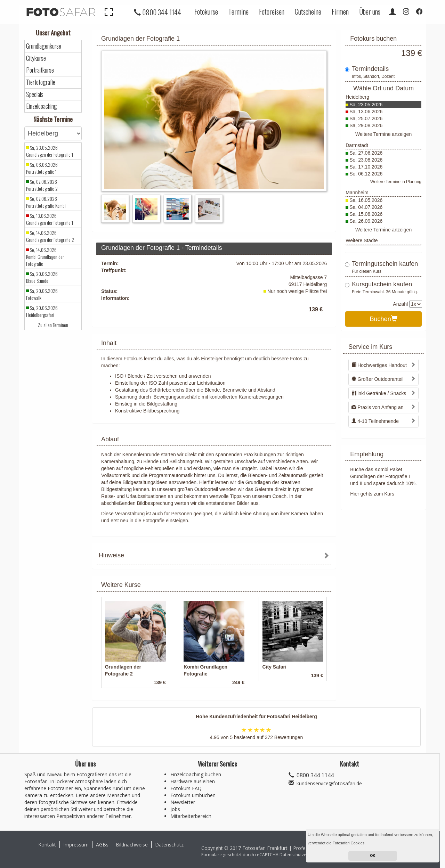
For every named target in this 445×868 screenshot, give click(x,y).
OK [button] (373, 856)
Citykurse (36, 58)
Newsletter (183, 802)
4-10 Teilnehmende (375, 421)
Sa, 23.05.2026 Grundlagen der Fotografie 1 (50, 151)
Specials (35, 94)
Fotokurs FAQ (186, 788)
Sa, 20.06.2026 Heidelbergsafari (42, 311)
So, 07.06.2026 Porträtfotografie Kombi (46, 202)
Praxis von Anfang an (377, 407)
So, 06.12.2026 (366, 174)
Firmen (340, 11)
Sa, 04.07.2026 (366, 207)
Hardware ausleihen (193, 781)
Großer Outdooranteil (377, 379)
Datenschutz (169, 845)
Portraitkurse (40, 70)
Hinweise (111, 555)
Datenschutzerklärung (301, 855)
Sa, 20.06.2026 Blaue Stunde (42, 277)
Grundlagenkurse (44, 46)
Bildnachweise (132, 845)
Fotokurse (206, 11)
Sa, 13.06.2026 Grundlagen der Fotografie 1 (50, 219)
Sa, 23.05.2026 (366, 105)
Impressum (76, 845)
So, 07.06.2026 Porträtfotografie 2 (42, 185)
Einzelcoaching (42, 106)
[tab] (214, 556)
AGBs (102, 845)
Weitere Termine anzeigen (383, 134)
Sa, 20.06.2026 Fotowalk (42, 294)
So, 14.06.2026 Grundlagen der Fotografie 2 (50, 236)
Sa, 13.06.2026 (366, 112)
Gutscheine (308, 11)
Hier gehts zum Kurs (372, 494)
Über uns (370, 11)
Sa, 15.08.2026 (366, 214)
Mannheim (357, 193)
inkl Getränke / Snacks (379, 393)
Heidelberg (357, 97)
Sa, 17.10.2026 (366, 167)
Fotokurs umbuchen (193, 795)
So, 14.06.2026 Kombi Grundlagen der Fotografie (45, 257)
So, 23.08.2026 (366, 160)
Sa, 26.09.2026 (366, 221)
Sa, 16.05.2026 (366, 200)
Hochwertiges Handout (379, 365)
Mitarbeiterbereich (191, 816)
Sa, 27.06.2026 (366, 153)
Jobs (175, 809)
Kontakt (47, 845)
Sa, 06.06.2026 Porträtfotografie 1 (42, 168)
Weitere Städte (362, 240)
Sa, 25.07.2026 (366, 118)
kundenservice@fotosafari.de (329, 783)
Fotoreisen (272, 11)
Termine (238, 11)
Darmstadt (357, 145)
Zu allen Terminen (53, 325)
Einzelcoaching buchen (196, 774)
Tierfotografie (41, 82)
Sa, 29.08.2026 (366, 125)
